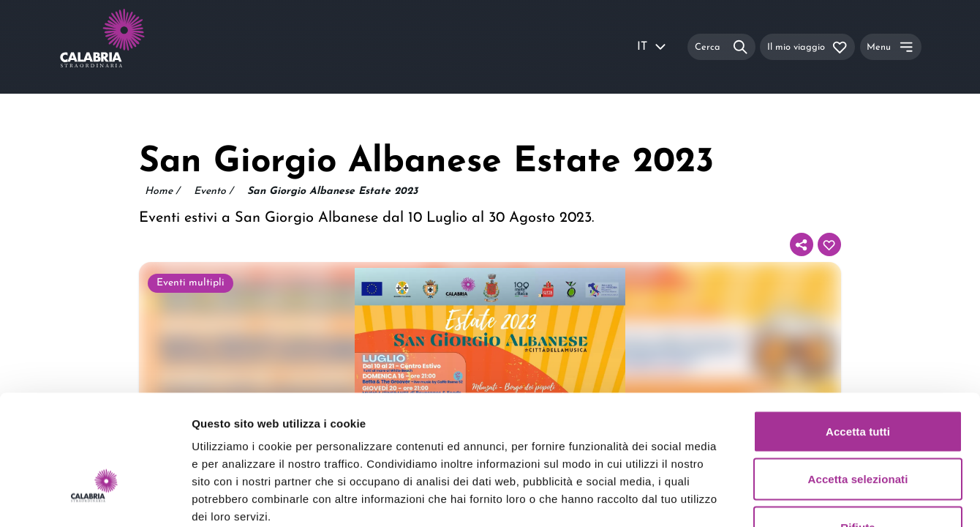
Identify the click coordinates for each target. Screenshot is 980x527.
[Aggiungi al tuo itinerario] (829, 244)
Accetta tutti (858, 335)
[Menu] (891, 46)
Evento (213, 192)
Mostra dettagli (769, 498)
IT (652, 47)
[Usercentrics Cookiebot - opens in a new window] (95, 498)
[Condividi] (802, 244)
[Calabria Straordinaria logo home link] (130, 47)
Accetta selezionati (858, 383)
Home (162, 192)
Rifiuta (857, 431)
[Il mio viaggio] (807, 46)
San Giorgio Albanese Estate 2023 (332, 191)
